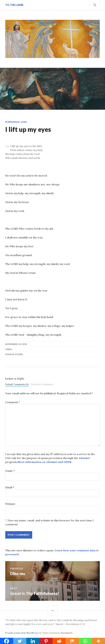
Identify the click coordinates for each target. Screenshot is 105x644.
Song (24, 122)
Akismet (84, 458)
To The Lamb (14, 5)
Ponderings (12, 122)
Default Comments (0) (17, 384)
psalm (11, 354)
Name (10, 471)
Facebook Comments (42, 384)
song (20, 354)
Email (10, 487)
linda (9, 349)
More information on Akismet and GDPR (44, 462)
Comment (13, 402)
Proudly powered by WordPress (22, 633)
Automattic (67, 633)
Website (10, 504)
